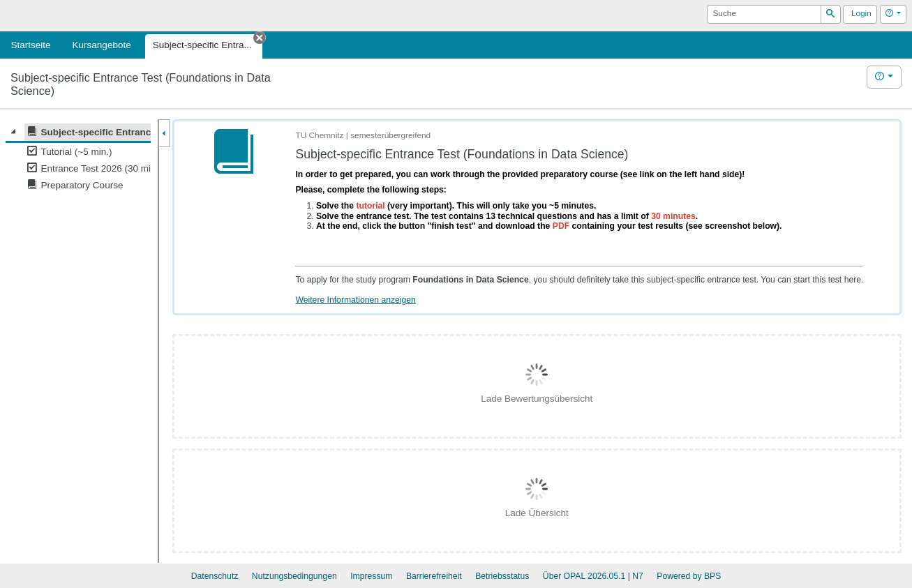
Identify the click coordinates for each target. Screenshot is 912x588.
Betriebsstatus (502, 576)
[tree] (78, 159)
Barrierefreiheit (434, 576)
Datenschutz (215, 576)
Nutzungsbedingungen (294, 576)
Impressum (371, 576)
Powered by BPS (689, 576)
